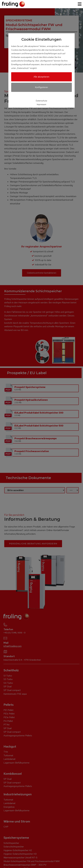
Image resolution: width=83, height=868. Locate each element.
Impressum (41, 104)
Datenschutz (41, 101)
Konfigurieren (41, 87)
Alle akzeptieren (41, 77)
